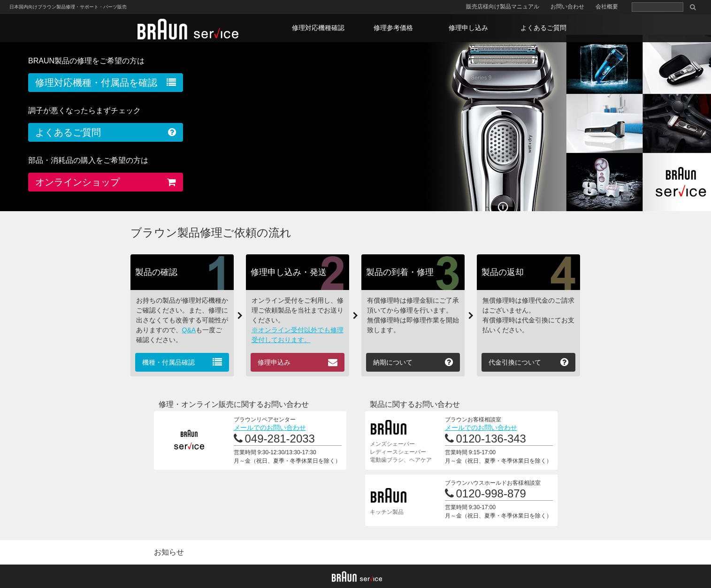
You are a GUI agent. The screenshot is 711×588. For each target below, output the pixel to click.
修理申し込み (468, 28)
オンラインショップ (77, 182)
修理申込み (274, 362)
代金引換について (515, 362)
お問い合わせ (567, 7)
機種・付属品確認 (168, 362)
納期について (393, 362)
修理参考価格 (393, 28)
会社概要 (607, 7)
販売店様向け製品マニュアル (503, 7)
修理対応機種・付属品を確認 (96, 83)
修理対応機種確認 (318, 28)
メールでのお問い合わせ (270, 428)
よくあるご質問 (543, 28)
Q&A (189, 330)
